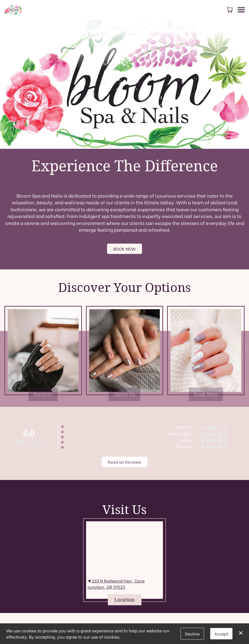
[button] (230, 10)
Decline (192, 634)
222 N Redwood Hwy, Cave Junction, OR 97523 (116, 584)
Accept (221, 634)
